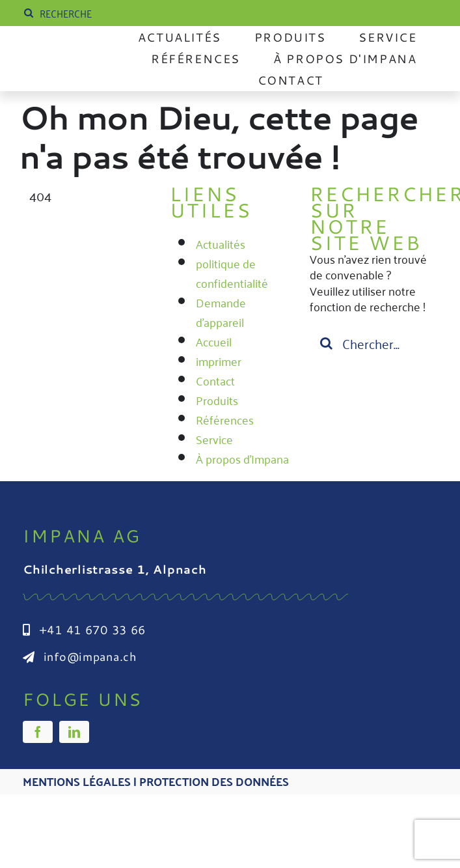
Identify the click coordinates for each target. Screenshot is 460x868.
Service (214, 439)
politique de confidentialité (232, 273)
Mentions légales (77, 781)
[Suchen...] (370, 343)
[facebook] (38, 732)
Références (225, 419)
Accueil (214, 341)
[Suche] (29, 13)
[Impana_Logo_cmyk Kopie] (68, 57)
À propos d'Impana (242, 458)
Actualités (221, 244)
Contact (215, 380)
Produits (217, 400)
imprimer (219, 361)
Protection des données (214, 781)
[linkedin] (74, 732)
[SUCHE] (119, 13)
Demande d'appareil (221, 312)
